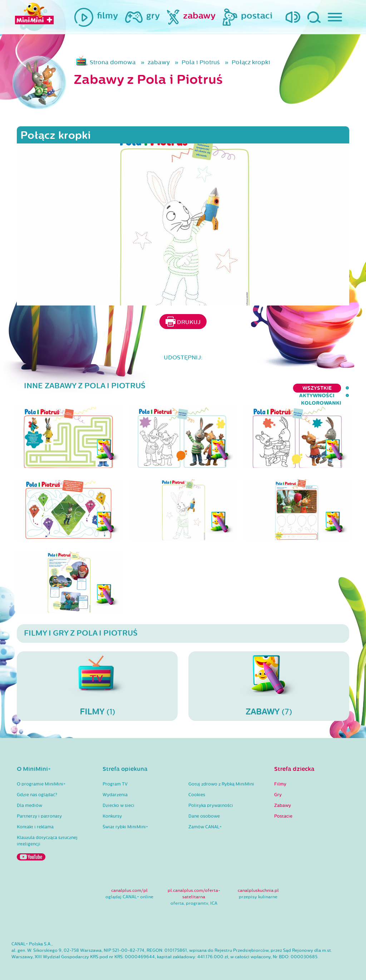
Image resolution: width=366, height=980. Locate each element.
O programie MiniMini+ (41, 777)
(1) (97, 679)
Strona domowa (113, 62)
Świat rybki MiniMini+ (125, 820)
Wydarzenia (115, 788)
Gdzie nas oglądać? (37, 788)
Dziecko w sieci (118, 799)
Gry (278, 788)
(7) (269, 679)
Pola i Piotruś (201, 62)
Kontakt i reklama (35, 820)
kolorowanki (329, 388)
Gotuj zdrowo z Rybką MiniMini (221, 777)
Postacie (283, 809)
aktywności (279, 388)
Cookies (197, 788)
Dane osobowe (204, 809)
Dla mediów (29, 799)
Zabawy (283, 799)
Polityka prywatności (211, 799)
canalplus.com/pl (129, 884)
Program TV (115, 777)
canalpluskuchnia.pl (258, 884)
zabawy (159, 62)
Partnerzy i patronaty (39, 809)
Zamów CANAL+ (205, 820)
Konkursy (112, 809)
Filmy (280, 777)
